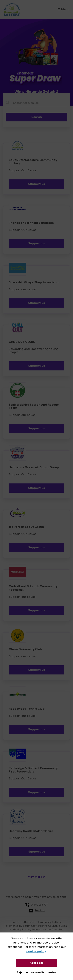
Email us (40, 910)
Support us (37, 184)
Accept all (37, 963)
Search (37, 117)
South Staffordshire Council (40, 926)
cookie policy (36, 951)
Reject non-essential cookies (36, 972)
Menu (63, 9)
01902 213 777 (39, 905)
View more (36, 877)
